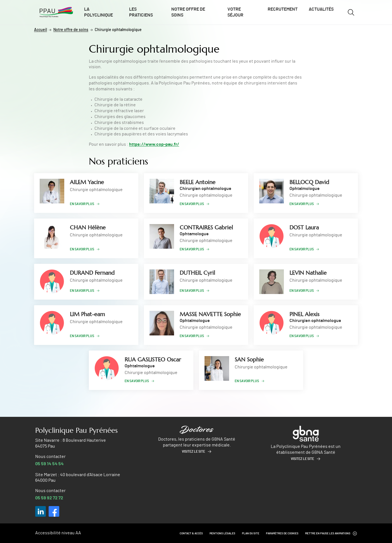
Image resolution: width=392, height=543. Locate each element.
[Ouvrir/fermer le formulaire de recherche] (351, 12)
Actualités (321, 9)
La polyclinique (98, 12)
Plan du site (251, 533)
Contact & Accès (191, 533)
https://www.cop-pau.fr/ (154, 144)
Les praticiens (141, 12)
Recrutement (283, 9)
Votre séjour (235, 12)
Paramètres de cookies (282, 533)
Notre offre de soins (188, 12)
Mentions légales (222, 533)
